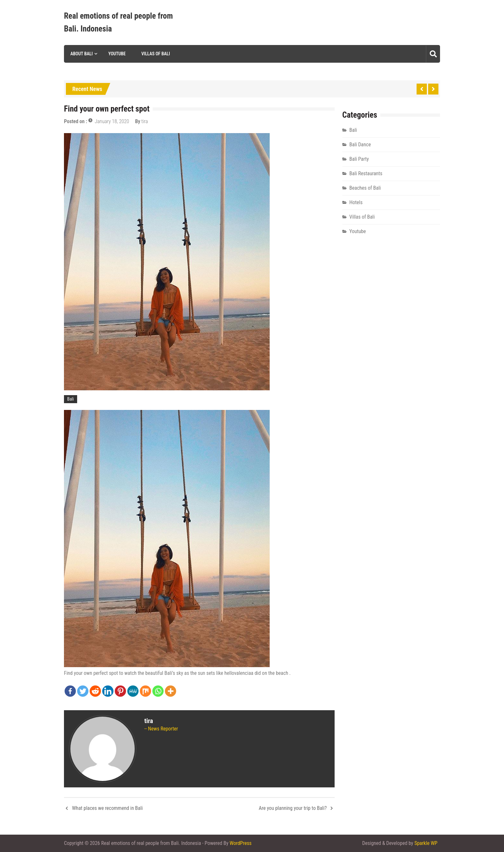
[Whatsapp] (158, 691)
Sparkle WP (426, 843)
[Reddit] (95, 691)
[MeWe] (133, 691)
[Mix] (145, 691)
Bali (71, 399)
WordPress (240, 843)
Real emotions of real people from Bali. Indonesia (118, 22)
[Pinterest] (120, 691)
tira (145, 121)
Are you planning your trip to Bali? (293, 808)
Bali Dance (360, 145)
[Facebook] (70, 691)
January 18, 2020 (112, 121)
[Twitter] (83, 691)
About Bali (81, 54)
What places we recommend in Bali (107, 808)
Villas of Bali (156, 54)
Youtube (117, 54)
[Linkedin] (108, 691)
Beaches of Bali (365, 188)
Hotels (356, 202)
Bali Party (359, 159)
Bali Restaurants (366, 173)
